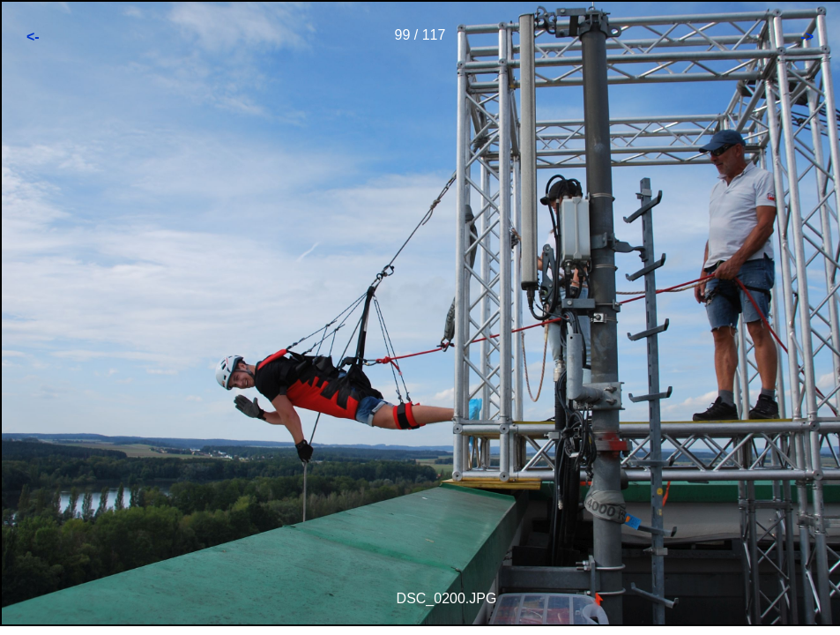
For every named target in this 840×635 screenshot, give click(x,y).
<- (33, 37)
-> (807, 37)
